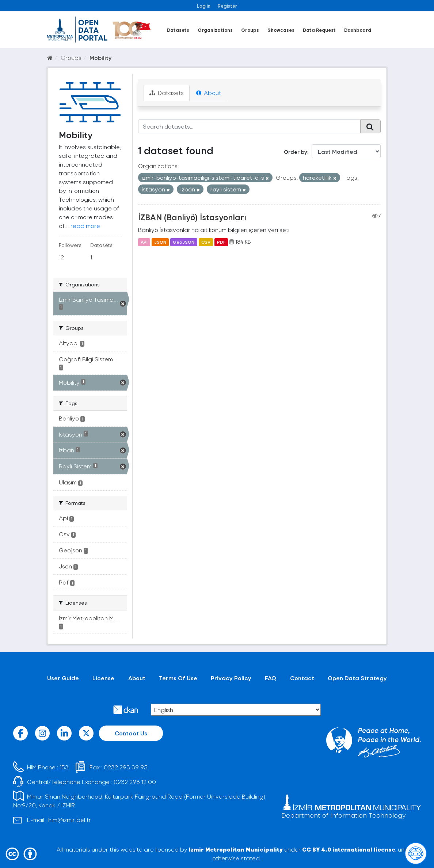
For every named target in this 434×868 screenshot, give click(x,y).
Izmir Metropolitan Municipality (236, 849)
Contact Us (131, 733)
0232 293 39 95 (126, 767)
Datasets (178, 30)
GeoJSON (184, 242)
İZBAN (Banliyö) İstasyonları (192, 217)
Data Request (319, 30)
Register (227, 6)
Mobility (101, 58)
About (209, 93)
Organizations (215, 30)
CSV (206, 242)
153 (64, 767)
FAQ (271, 678)
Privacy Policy (231, 678)
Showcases (281, 30)
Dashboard (358, 30)
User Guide (63, 678)
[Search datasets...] (250, 126)
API (144, 242)
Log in (204, 6)
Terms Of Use (178, 678)
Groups (250, 30)
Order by (296, 152)
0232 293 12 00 (135, 782)
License (103, 678)
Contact (302, 678)
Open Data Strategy (357, 678)
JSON (160, 242)
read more (85, 226)
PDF (221, 242)
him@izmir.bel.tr (70, 820)
